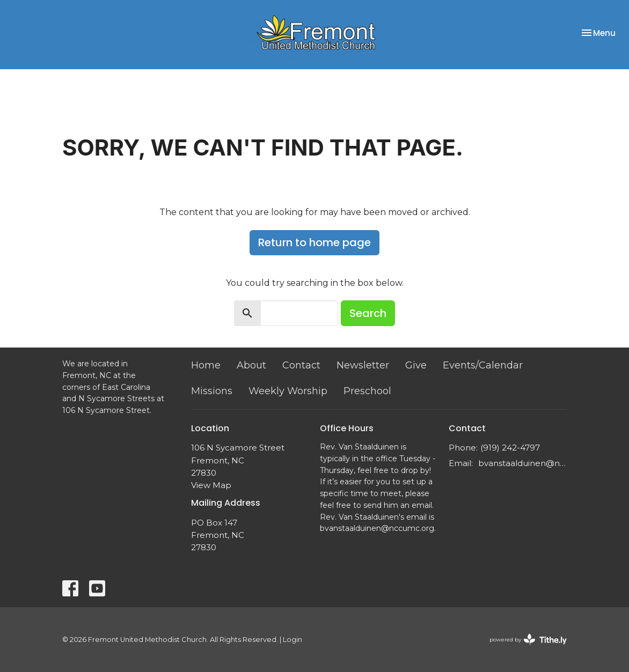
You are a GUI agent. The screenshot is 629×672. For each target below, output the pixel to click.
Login (292, 640)
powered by (528, 640)
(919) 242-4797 (510, 448)
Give (416, 365)
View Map (211, 485)
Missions (212, 391)
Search (368, 313)
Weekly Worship (288, 391)
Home (206, 365)
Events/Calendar (483, 365)
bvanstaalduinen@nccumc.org (522, 463)
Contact (301, 365)
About (251, 365)
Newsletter (363, 365)
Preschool (367, 391)
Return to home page (314, 242)
